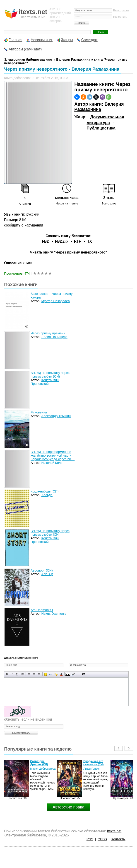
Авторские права (68, 807)
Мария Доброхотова (43, 769)
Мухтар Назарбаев (56, 301)
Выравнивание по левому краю (29, 674)
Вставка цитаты (73, 674)
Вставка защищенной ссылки (56, 674)
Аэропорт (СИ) (42, 570)
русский (33, 214)
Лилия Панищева (54, 337)
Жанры (67, 40)
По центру (34, 674)
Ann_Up (47, 574)
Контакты (118, 839)
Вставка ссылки (51, 674)
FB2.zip (61, 241)
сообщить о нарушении (24, 225)
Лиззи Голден (92, 769)
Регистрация (121, 10)
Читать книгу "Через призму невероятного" (68, 252)
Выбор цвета (61, 674)
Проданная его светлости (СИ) (93, 763)
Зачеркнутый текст (23, 674)
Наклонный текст (12, 674)
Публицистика (101, 128)
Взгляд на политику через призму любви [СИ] (50, 533)
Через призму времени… (50, 333)
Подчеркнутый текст (17, 674)
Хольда (47, 495)
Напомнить (120, 17)
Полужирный (7, 674)
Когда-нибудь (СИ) (44, 491)
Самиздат (89, 40)
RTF (78, 241)
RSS (90, 839)
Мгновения (39, 412)
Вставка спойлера (83, 674)
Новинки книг (42, 40)
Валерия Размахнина (99, 107)
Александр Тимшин (56, 416)
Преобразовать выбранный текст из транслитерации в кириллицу (78, 674)
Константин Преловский (45, 382)
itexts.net (114, 831)
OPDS (102, 839)
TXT (91, 241)
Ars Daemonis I (42, 610)
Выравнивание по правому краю (39, 674)
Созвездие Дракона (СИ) (39, 763)
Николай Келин (53, 463)
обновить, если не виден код (28, 719)
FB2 (45, 241)
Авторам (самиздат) (25, 49)
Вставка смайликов (46, 674)
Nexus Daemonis (54, 614)
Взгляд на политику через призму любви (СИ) (50, 375)
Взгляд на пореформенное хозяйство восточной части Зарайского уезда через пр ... (53, 455)
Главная (15, 40)
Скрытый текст (68, 674)
